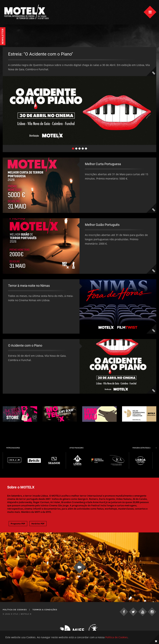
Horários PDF (38, 524)
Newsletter (3, 36)
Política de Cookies (15, 610)
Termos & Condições (45, 610)
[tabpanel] (79, 96)
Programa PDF (18, 524)
